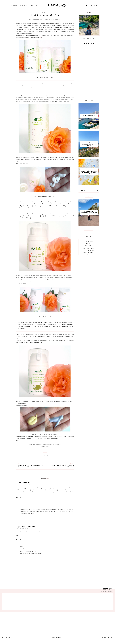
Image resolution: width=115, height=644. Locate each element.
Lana (22, 507)
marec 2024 (89, 248)
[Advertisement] (89, 75)
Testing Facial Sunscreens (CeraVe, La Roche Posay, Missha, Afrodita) (89, 175)
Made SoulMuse (107, 641)
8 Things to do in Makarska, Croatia (89, 119)
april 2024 (89, 247)
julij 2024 (89, 245)
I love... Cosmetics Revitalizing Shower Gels (60, 468)
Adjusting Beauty (23, 486)
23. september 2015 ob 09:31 (28, 509)
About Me (14, 7)
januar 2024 (89, 250)
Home (53, 641)
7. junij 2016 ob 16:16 (26, 551)
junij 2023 (89, 257)
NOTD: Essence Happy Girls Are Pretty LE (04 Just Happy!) (29, 468)
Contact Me (23, 7)
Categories (33, 7)
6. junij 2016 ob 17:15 (22, 532)
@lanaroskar (109, 594)
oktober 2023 (89, 254)
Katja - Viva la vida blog (26, 530)
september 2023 (89, 255)
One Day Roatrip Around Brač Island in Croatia (89, 147)
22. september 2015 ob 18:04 (24, 488)
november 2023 (89, 252)
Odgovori (18, 501)
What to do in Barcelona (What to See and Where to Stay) (89, 216)
